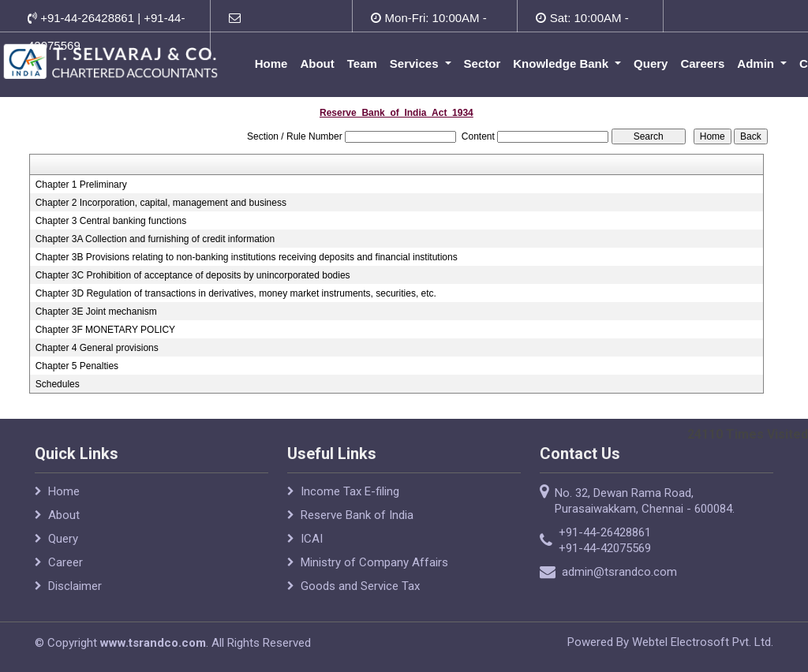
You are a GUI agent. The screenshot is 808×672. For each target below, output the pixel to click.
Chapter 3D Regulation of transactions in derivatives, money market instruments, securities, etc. (236, 293)
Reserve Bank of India (357, 515)
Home (271, 63)
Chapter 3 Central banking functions (111, 221)
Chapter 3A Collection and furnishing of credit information (155, 239)
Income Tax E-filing (350, 491)
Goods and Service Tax (360, 586)
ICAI (312, 539)
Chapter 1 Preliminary (81, 185)
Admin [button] (757, 63)
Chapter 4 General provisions (97, 348)
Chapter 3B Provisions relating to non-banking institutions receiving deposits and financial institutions (247, 257)
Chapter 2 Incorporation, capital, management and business (161, 203)
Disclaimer (75, 586)
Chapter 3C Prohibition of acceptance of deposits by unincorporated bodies (193, 275)
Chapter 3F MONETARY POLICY (105, 330)
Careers (702, 63)
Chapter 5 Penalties (77, 366)
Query (651, 63)
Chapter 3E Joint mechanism (96, 312)
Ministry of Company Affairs (374, 562)
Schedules (58, 384)
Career (65, 562)
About (317, 63)
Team (362, 63)
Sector (483, 63)
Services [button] (416, 63)
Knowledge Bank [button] (562, 63)
